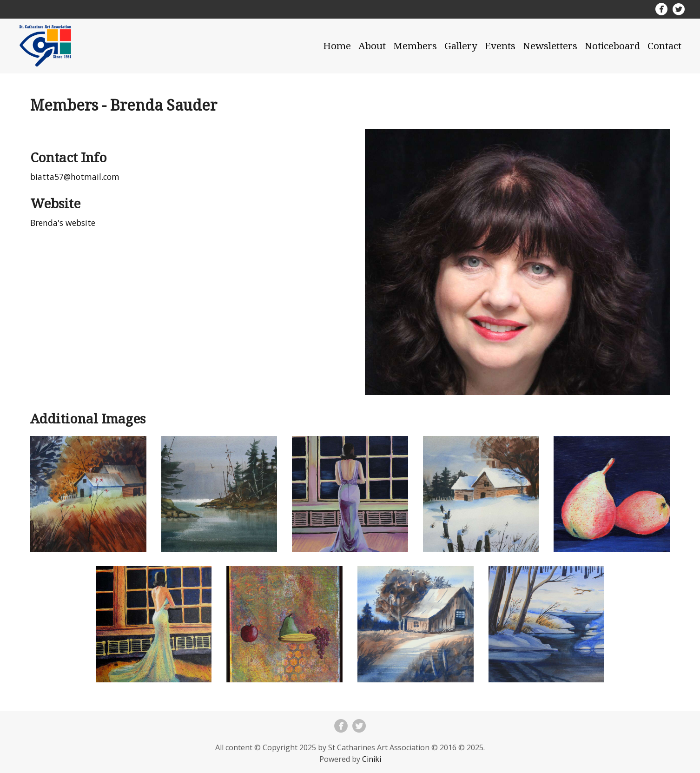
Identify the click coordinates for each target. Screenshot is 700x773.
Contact (664, 46)
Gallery (461, 46)
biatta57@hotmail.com (75, 177)
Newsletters (550, 46)
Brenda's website (63, 223)
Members (415, 46)
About (372, 46)
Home (337, 46)
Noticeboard (612, 46)
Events (500, 46)
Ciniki (372, 759)
